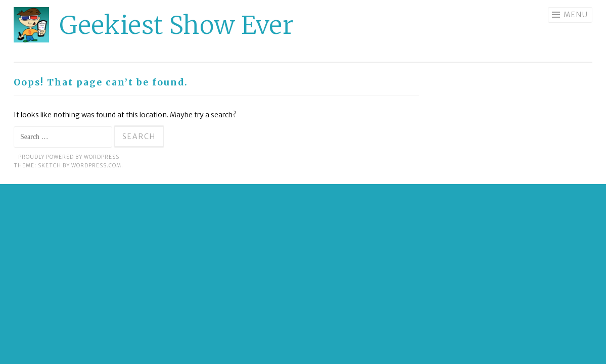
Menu (576, 15)
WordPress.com (96, 166)
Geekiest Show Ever (177, 25)
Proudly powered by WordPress (69, 157)
